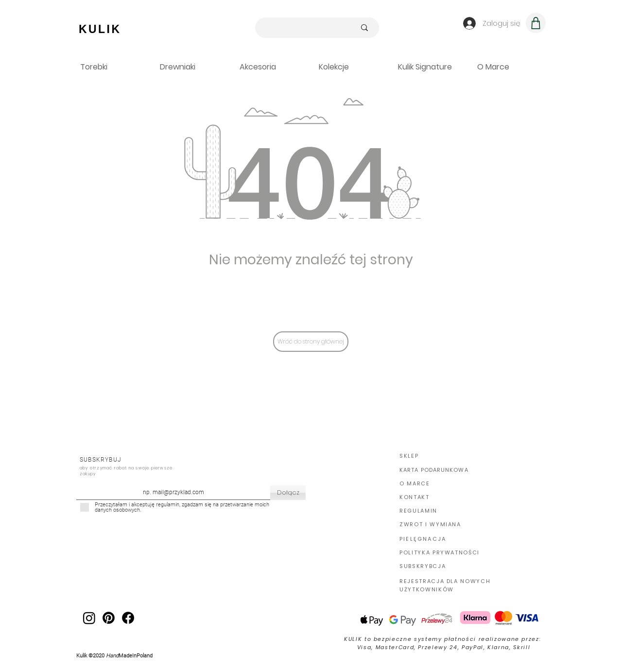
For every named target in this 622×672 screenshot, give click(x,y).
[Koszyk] (536, 23)
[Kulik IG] (89, 618)
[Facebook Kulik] (128, 618)
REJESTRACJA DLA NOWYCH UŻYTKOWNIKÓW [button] (445, 585)
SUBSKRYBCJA (423, 566)
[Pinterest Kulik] (109, 618)
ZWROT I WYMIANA (430, 524)
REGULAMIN (418, 511)
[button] (430, 67)
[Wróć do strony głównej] (311, 342)
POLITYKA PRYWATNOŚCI (440, 552)
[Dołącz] (288, 493)
